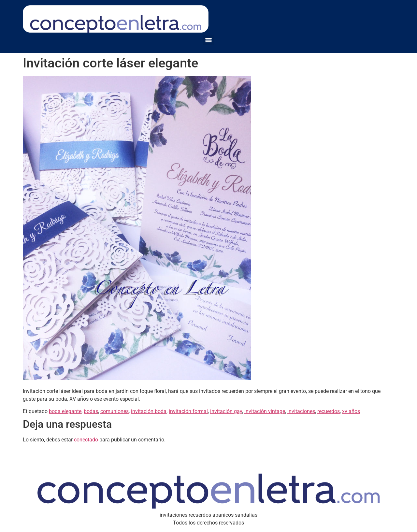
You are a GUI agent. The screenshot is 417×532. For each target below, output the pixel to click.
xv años (351, 411)
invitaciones (301, 411)
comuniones (115, 411)
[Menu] (208, 40)
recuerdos (329, 411)
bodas (91, 411)
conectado (86, 440)
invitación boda (149, 411)
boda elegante (65, 411)
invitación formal (188, 411)
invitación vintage (265, 411)
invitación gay (226, 411)
